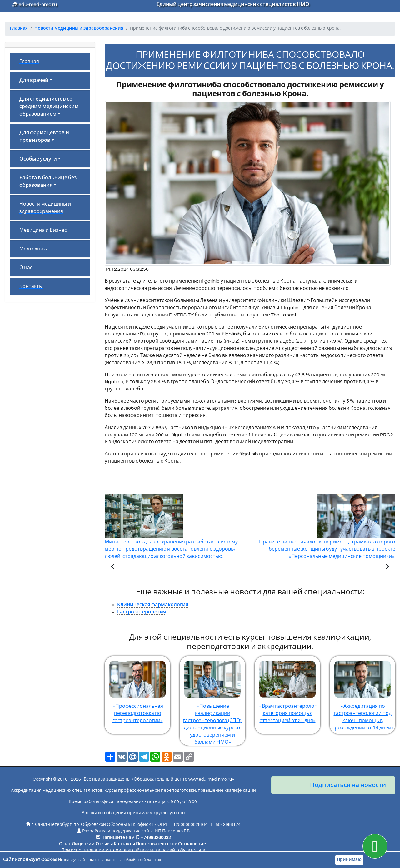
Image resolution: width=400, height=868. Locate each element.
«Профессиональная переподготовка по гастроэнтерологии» (137, 689)
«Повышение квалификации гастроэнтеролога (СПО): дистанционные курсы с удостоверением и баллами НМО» (212, 700)
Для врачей (34, 80)
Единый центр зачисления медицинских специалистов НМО (233, 4)
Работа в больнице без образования (48, 181)
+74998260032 (156, 838)
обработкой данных (143, 860)
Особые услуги (38, 159)
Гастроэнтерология (142, 612)
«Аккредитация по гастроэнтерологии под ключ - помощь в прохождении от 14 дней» (362, 693)
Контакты (31, 286)
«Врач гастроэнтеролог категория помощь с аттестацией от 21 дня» (287, 689)
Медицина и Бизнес (43, 230)
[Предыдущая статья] (113, 568)
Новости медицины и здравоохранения (45, 208)
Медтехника (34, 249)
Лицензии (83, 844)
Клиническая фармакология (153, 605)
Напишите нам (118, 838)
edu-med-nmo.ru (35, 5)
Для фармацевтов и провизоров (44, 136)
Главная (29, 62)
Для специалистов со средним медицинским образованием (49, 107)
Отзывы (104, 844)
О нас (26, 268)
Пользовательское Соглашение (171, 844)
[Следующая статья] (387, 568)
